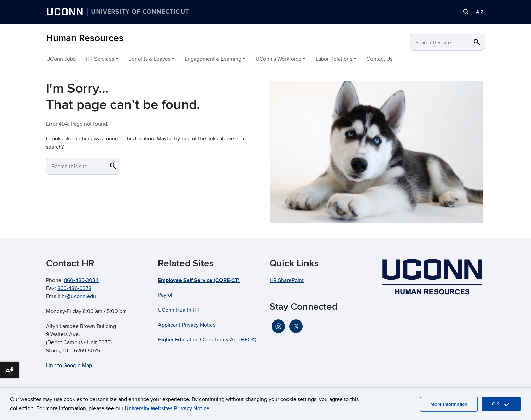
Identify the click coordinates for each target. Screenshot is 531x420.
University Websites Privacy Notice (167, 408)
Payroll (166, 295)
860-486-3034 (81, 280)
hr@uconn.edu (79, 296)
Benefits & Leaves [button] (149, 59)
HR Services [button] (100, 59)
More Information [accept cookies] (449, 404)
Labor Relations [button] (334, 59)
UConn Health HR (179, 310)
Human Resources (85, 38)
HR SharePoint (287, 280)
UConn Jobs (61, 59)
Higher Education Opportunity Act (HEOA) (207, 340)
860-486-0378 (74, 288)
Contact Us (379, 59)
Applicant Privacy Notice (187, 325)
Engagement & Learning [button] (213, 59)
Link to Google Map (69, 366)
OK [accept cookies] (501, 404)
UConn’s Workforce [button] (279, 59)
